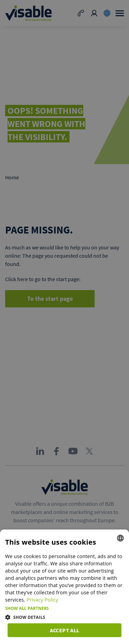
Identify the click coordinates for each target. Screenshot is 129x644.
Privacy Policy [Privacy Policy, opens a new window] (42, 600)
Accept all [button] (65, 630)
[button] (64, 608)
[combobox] (120, 538)
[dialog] (64, 587)
